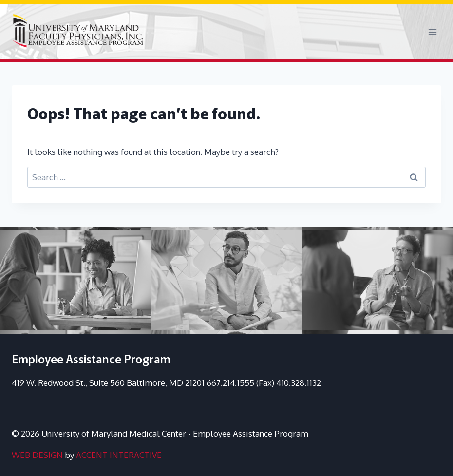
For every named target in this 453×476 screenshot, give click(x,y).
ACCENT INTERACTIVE (119, 455)
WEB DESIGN (37, 455)
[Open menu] (432, 32)
